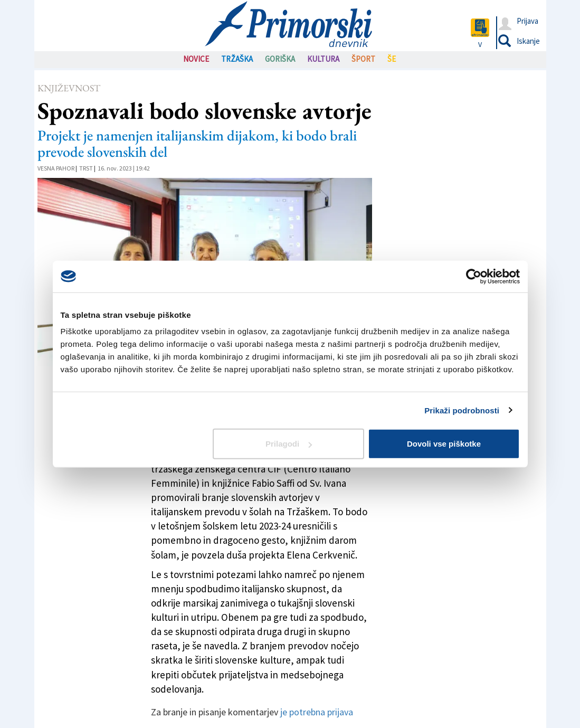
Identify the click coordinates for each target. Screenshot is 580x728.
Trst (86, 168)
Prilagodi (289, 444)
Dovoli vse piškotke (444, 444)
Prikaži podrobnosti (462, 410)
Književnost (69, 88)
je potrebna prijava (317, 712)
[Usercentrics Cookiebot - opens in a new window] (474, 276)
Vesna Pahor (56, 168)
